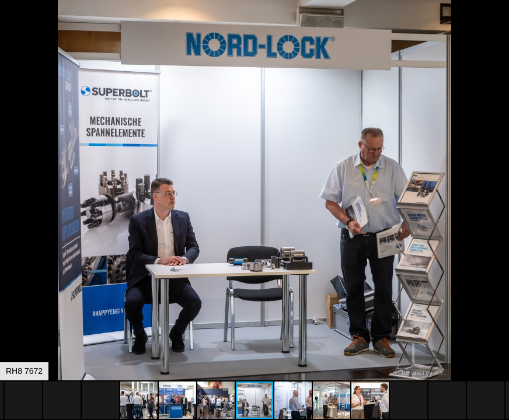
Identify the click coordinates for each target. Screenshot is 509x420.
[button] (498, 30)
